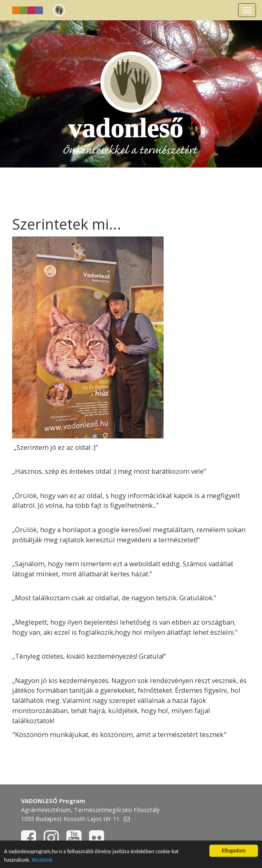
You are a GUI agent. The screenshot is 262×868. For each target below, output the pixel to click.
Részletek (42, 860)
